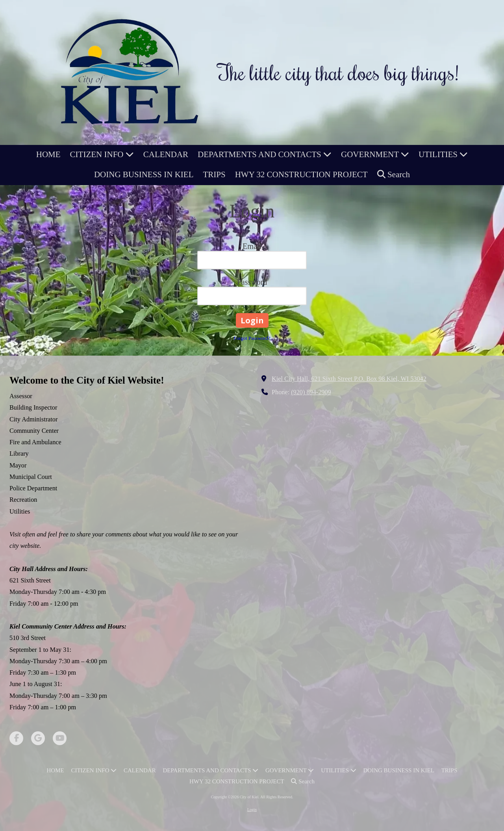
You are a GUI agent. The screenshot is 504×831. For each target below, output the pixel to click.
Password (252, 282)
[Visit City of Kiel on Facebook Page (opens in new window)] (16, 738)
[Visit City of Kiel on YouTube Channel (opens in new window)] (60, 738)
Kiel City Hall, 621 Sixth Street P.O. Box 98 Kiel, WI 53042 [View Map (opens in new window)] (349, 379)
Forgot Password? (252, 338)
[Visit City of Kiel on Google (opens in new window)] (38, 738)
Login (252, 810)
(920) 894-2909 (311, 392)
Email (252, 246)
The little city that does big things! (338, 72)
